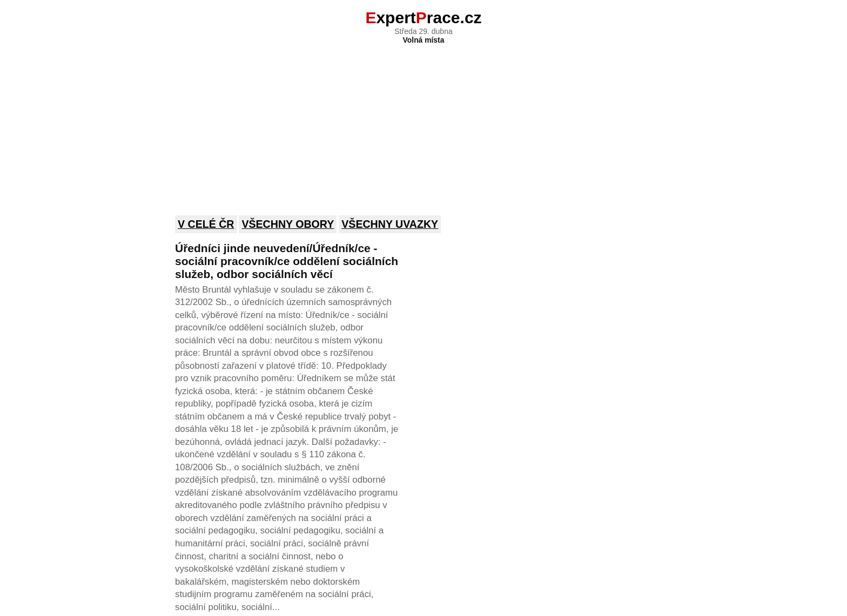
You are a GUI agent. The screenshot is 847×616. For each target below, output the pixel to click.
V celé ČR (206, 224)
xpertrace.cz (423, 18)
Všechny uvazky (390, 224)
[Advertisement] (423, 123)
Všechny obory (288, 224)
